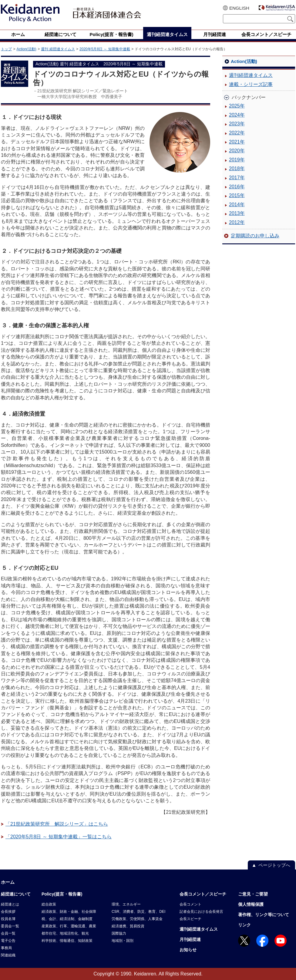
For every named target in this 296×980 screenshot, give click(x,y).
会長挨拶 (8, 912)
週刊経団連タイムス (251, 75)
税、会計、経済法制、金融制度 (67, 919)
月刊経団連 (190, 939)
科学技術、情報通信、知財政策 (67, 941)
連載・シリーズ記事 (251, 84)
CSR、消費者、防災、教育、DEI (138, 912)
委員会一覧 (10, 926)
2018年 (237, 168)
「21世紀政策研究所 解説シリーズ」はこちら (57, 824)
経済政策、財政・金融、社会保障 (69, 912)
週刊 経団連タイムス (58, 49)
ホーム (8, 882)
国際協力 (119, 933)
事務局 (6, 948)
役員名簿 (8, 919)
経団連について (16, 894)
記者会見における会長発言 (201, 912)
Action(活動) (26, 49)
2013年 (237, 213)
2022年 (237, 133)
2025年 (237, 106)
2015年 (237, 195)
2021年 (237, 142)
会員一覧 (8, 933)
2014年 (237, 205)
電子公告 (8, 941)
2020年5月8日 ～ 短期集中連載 (105, 49)
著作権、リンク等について (264, 915)
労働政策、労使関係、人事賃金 (137, 919)
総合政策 (49, 904)
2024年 (237, 115)
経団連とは (10, 904)
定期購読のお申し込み (255, 236)
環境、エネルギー (126, 904)
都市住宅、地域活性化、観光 (65, 933)
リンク (244, 925)
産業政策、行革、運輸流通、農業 (69, 926)
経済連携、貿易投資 (128, 926)
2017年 (237, 178)
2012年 (237, 222)
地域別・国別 (123, 941)
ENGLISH (239, 8)
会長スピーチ (190, 919)
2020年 (237, 151)
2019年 (237, 160)
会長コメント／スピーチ (203, 894)
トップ (6, 49)
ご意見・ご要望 (253, 894)
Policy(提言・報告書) (62, 894)
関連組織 (8, 955)
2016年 (237, 187)
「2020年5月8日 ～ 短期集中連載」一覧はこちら (59, 837)
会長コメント (190, 904)
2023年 (237, 124)
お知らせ (188, 950)
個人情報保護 (251, 904)
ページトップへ (274, 865)
